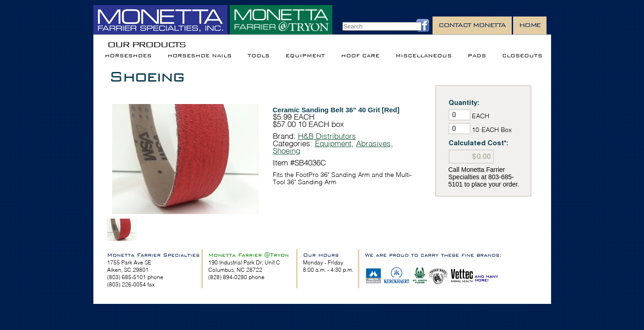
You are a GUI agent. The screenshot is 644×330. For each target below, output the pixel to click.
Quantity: (464, 102)
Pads (477, 56)
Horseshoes (128, 56)
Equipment (305, 56)
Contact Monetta (472, 25)
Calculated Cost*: (479, 143)
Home (530, 25)
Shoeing (146, 76)
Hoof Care (360, 56)
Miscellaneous (424, 56)
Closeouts (522, 56)
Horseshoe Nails (200, 56)
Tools (259, 56)
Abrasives (373, 143)
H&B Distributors (327, 136)
